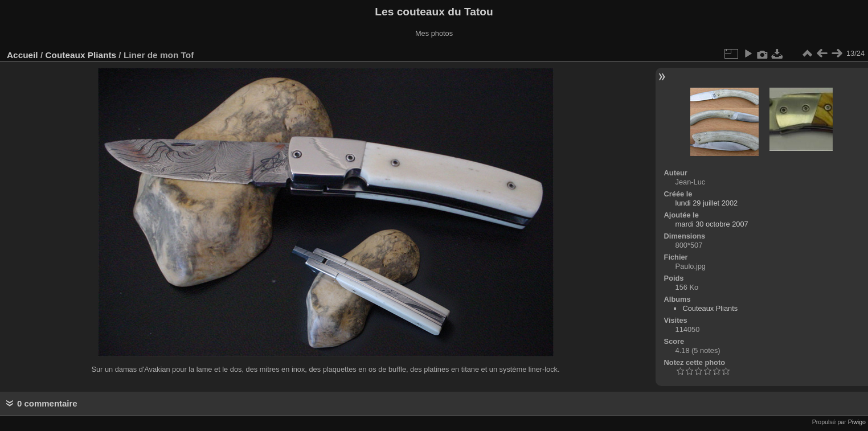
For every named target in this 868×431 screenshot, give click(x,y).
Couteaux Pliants (81, 55)
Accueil (22, 55)
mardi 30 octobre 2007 (712, 224)
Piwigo (857, 422)
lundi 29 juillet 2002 (707, 203)
